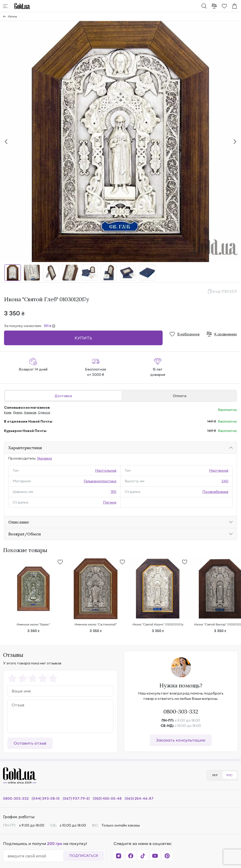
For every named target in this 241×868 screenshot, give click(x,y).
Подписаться (84, 856)
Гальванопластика (100, 481)
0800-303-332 (181, 711)
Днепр (18, 412)
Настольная (106, 470)
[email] (35, 856)
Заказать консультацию (181, 740)
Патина (110, 502)
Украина (44, 458)
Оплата (180, 396)
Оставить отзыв (30, 743)
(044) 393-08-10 (46, 798)
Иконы (12, 16)
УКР (215, 775)
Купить (83, 338)
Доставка (63, 396)
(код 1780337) (225, 291)
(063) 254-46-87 (139, 798)
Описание (19, 522)
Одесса (44, 412)
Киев (8, 412)
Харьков (30, 412)
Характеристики (25, 448)
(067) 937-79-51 (76, 798)
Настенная (219, 470)
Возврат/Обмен (25, 534)
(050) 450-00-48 (107, 798)
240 (225, 481)
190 (114, 492)
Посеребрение (215, 492)
